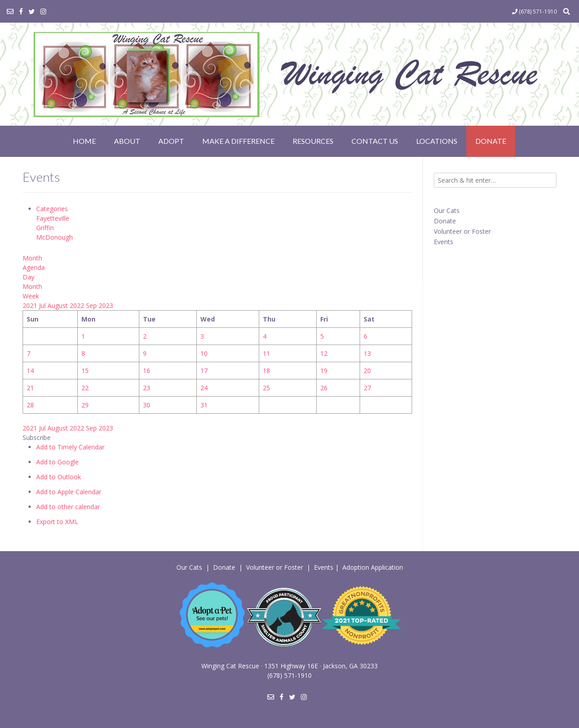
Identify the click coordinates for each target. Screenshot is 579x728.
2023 (106, 305)
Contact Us (375, 141)
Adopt (171, 141)
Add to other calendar (68, 507)
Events (444, 242)
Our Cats (447, 210)
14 (30, 371)
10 (204, 353)
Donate (491, 141)
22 (85, 388)
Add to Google (57, 462)
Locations (437, 141)
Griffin (45, 228)
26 (324, 388)
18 (266, 371)
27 (367, 388)
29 (85, 405)
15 (85, 371)
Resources (313, 141)
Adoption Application (373, 567)
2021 (31, 305)
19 (324, 371)
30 (147, 405)
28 (30, 405)
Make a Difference (238, 141)
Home (84, 141)
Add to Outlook (59, 477)
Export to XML (57, 522)
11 (266, 353)
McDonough (55, 237)
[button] (37, 437)
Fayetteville (53, 218)
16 (147, 371)
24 (204, 388)
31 (204, 405)
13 (367, 353)
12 (324, 353)
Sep (92, 305)
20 (367, 371)
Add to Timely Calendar (70, 447)
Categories (52, 209)
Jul (43, 305)
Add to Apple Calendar (69, 492)
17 (204, 371)
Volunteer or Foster (462, 231)
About (127, 141)
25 (266, 388)
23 (147, 388)
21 (30, 388)
